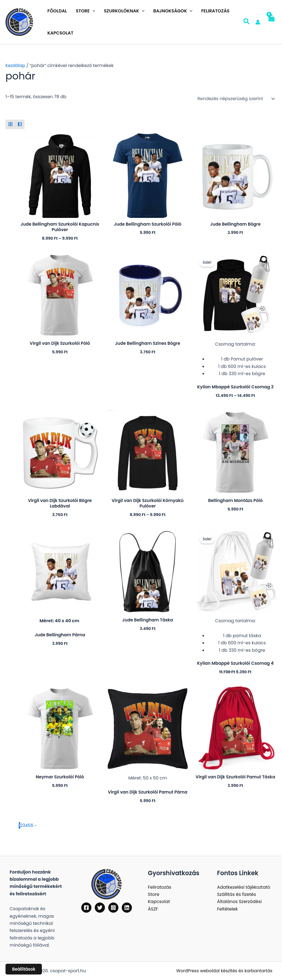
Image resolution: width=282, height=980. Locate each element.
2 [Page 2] (21, 828)
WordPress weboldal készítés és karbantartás (223, 971)
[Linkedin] (127, 908)
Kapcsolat (159, 902)
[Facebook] (86, 908)
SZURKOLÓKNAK (124, 11)
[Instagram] (113, 908)
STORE (85, 11)
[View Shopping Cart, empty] (271, 22)
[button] (93, 11)
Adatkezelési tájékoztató (244, 887)
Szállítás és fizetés (237, 894)
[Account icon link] (258, 22)
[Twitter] (100, 908)
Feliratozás (160, 887)
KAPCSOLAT (60, 33)
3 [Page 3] (24, 828)
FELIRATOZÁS (215, 11)
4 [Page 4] (27, 828)
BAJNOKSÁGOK (173, 11)
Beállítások (24, 969)
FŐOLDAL (57, 11)
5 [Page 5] (29, 828)
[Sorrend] (235, 99)
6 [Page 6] (32, 828)
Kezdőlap (16, 66)
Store (154, 894)
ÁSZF (153, 909)
